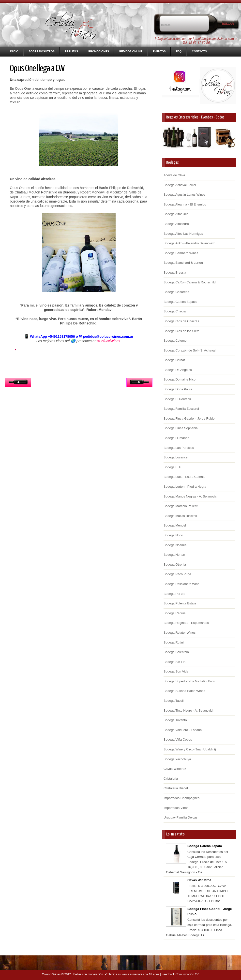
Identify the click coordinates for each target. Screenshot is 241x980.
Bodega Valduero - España (183, 730)
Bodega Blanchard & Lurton (183, 263)
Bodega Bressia (175, 272)
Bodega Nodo (173, 535)
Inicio (14, 51)
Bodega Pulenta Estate (180, 603)
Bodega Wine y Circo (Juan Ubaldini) (190, 749)
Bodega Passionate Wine (181, 584)
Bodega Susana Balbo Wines (184, 691)
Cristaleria (171, 779)
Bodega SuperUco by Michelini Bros (189, 681)
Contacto (199, 51)
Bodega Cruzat (174, 360)
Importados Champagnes (181, 798)
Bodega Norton (174, 555)
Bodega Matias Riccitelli (181, 516)
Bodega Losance (176, 457)
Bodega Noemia (175, 545)
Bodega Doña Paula (178, 389)
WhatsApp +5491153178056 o (52, 336)
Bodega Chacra (175, 311)
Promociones (99, 51)
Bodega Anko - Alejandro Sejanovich (189, 243)
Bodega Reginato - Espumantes (186, 623)
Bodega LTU (172, 467)
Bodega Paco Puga (177, 574)
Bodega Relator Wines (180, 633)
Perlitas (72, 51)
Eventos (159, 51)
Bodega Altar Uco (176, 214)
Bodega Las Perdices (179, 448)
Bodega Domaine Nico (180, 379)
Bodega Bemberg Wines (181, 253)
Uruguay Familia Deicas (181, 817)
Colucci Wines (51, 974)
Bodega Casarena (176, 292)
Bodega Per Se (174, 594)
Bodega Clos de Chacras (181, 321)
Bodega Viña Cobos (178, 739)
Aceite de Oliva (174, 175)
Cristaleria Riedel (176, 788)
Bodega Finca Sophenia (181, 428)
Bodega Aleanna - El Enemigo (185, 204)
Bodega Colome (175, 341)
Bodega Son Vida (176, 671)
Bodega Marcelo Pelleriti (181, 506)
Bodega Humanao (176, 438)
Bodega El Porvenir (177, 399)
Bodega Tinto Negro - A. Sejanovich (189, 710)
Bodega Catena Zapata (180, 302)
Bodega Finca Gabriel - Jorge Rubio (189, 418)
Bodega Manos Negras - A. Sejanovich (191, 496)
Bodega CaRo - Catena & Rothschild (190, 282)
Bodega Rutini (174, 642)
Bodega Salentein (176, 652)
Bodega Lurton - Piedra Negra (185, 487)
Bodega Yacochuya (177, 759)
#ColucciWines (109, 341)
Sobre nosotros (42, 51)
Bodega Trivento (175, 720)
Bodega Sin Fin (174, 662)
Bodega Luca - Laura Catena (184, 477)
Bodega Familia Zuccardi (181, 409)
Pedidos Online (131, 51)
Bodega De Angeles (178, 370)
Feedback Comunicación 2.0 (181, 974)
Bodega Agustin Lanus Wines (184, 195)
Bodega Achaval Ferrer (180, 185)
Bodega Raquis (174, 613)
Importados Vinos (176, 808)
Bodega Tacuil (173, 701)
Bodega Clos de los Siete (181, 331)
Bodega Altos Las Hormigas (183, 234)
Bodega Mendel (175, 525)
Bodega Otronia (175, 564)
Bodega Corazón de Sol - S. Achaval (189, 350)
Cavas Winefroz (175, 769)
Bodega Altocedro (176, 224)
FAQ (179, 51)
